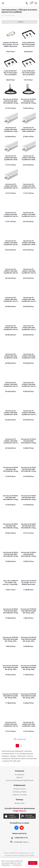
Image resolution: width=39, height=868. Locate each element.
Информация (19, 785)
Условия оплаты (19, 789)
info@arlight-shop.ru (21, 842)
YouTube (22, 828)
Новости (20, 777)
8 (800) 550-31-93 (21, 838)
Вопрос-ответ (20, 803)
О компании (19, 774)
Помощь (20, 800)
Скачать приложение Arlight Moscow (19, 780)
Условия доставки (20, 792)
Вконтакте (16, 828)
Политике (18, 865)
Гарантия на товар (20, 795)
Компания (19, 771)
